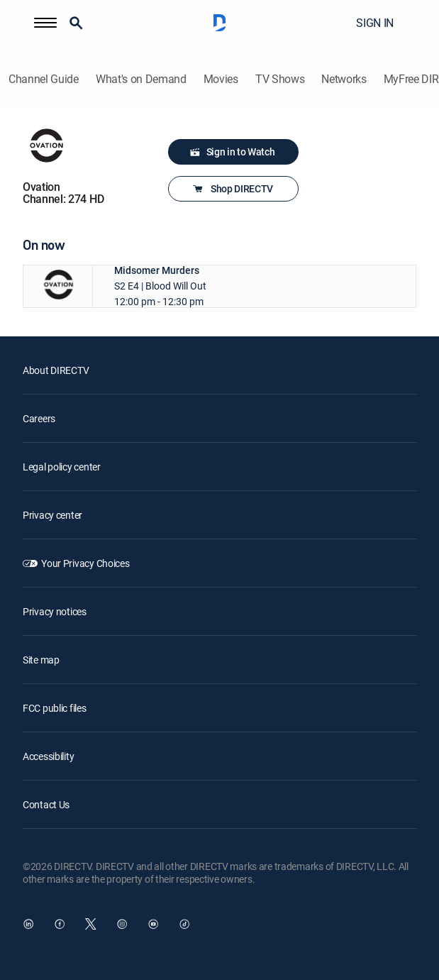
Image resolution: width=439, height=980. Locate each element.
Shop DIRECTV (232, 189)
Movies (221, 79)
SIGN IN (375, 23)
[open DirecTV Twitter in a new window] (91, 924)
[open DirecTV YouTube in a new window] (153, 924)
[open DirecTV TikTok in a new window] (184, 924)
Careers (39, 418)
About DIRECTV (56, 370)
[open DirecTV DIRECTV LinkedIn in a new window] (28, 924)
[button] (45, 23)
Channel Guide (44, 79)
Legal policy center (62, 467)
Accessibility (48, 756)
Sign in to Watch (232, 152)
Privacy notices (55, 611)
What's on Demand (141, 79)
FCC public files (55, 708)
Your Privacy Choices (85, 563)
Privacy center (52, 515)
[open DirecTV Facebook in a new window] (60, 924)
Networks (344, 79)
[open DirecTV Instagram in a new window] (122, 924)
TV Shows (280, 79)
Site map (41, 660)
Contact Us (46, 804)
